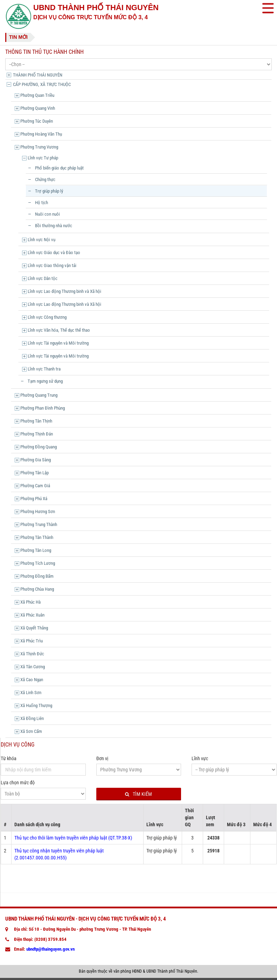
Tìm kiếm (138, 794)
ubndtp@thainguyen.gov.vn (50, 949)
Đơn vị (102, 758)
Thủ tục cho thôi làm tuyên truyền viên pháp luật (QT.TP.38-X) (73, 838)
